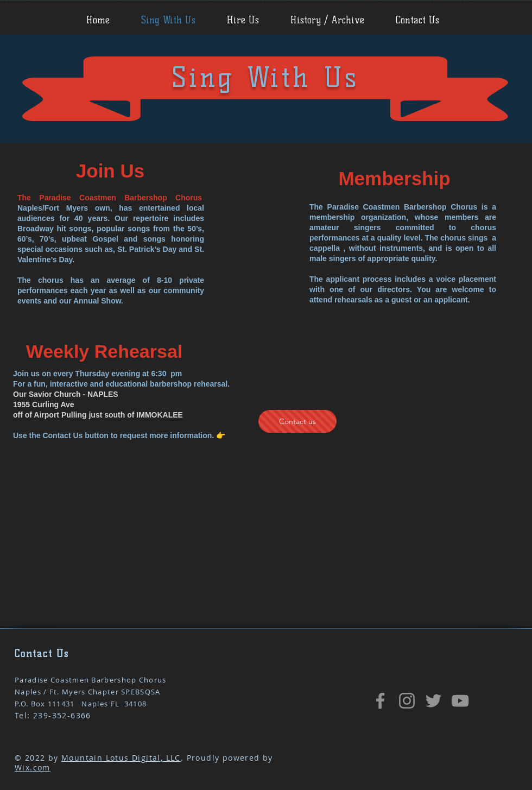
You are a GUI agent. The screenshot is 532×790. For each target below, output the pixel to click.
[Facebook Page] (380, 701)
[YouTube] (460, 701)
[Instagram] (407, 701)
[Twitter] (433, 701)
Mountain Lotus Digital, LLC (121, 758)
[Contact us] (297, 421)
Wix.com (33, 767)
